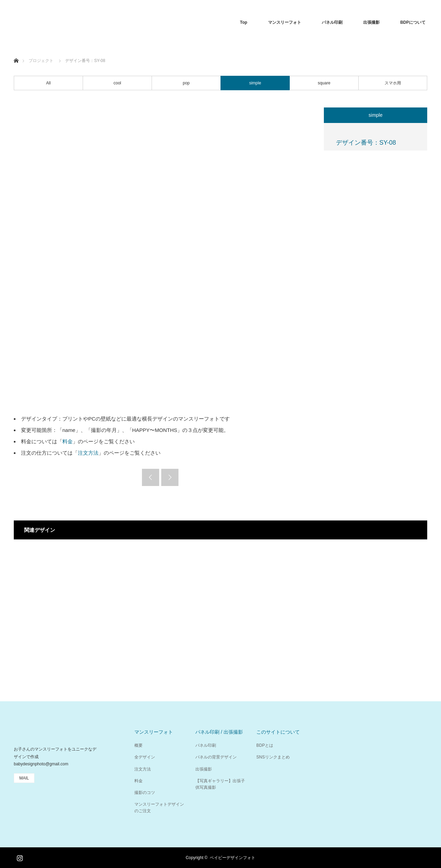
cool (117, 83)
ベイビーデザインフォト (233, 858)
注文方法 (88, 453)
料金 (68, 441)
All (48, 83)
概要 (139, 745)
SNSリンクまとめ (273, 757)
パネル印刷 (332, 22)
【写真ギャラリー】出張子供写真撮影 (220, 784)
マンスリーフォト (285, 22)
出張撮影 (371, 22)
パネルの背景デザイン (216, 757)
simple (255, 83)
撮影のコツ (145, 793)
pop (186, 83)
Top (244, 22)
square (324, 83)
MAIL (24, 778)
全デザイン (145, 757)
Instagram (19, 857)
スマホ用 (393, 83)
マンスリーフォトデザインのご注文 (159, 808)
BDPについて (413, 22)
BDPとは (265, 745)
